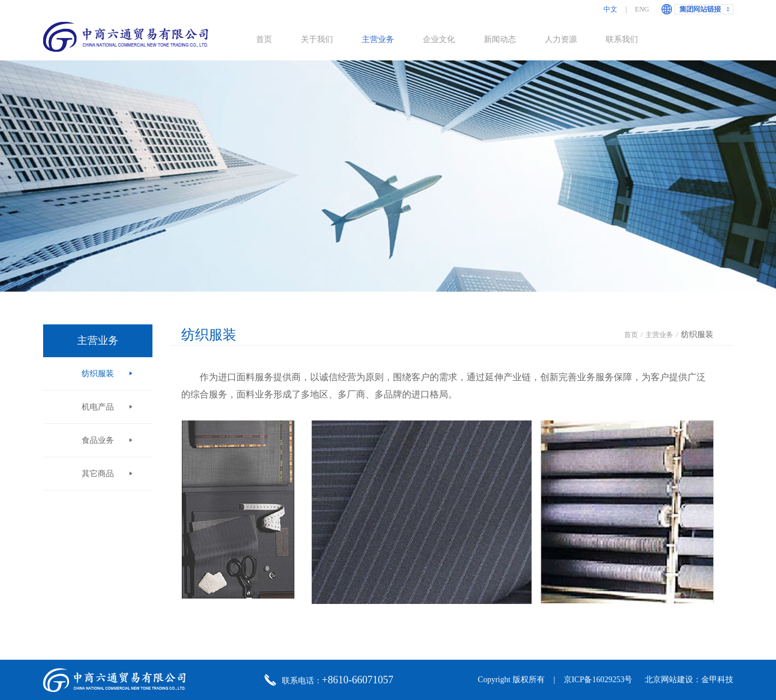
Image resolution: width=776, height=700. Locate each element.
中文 (610, 9)
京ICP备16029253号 (598, 680)
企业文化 (439, 39)
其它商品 (98, 474)
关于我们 (317, 39)
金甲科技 (717, 680)
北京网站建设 (669, 680)
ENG (642, 9)
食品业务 (98, 440)
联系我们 (622, 39)
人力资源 (561, 39)
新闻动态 (500, 39)
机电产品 (98, 407)
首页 (264, 39)
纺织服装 (98, 374)
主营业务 (378, 39)
